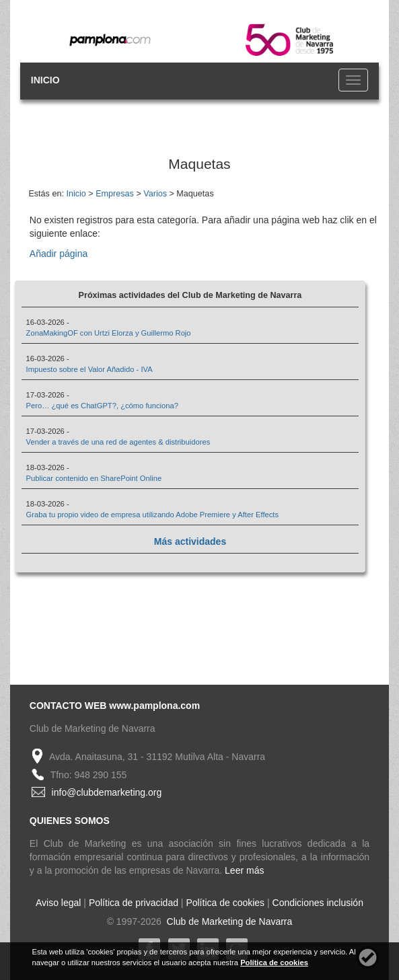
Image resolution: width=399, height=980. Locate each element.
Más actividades (190, 541)
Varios (155, 194)
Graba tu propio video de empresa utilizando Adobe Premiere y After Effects (152, 515)
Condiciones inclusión (318, 903)
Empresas (115, 194)
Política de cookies (225, 903)
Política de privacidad (134, 903)
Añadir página (59, 254)
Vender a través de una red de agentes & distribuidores (118, 442)
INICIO (45, 80)
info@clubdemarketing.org (107, 792)
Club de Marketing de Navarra (228, 921)
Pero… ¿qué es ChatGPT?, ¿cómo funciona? (102, 406)
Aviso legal (58, 903)
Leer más (244, 870)
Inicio (76, 194)
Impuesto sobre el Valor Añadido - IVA (89, 369)
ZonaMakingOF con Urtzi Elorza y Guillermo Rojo (109, 333)
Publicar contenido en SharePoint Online (94, 478)
